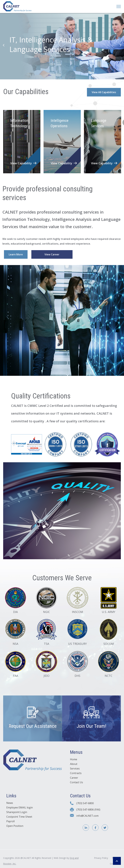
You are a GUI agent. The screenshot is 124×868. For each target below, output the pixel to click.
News (10, 804)
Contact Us (76, 784)
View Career (52, 254)
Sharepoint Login (17, 814)
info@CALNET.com (87, 817)
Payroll (10, 823)
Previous (3, 45)
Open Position (15, 827)
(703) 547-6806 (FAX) (88, 811)
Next (121, 45)
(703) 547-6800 (85, 805)
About (74, 766)
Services (75, 770)
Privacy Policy (101, 859)
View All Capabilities (104, 92)
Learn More (16, 254)
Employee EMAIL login (20, 809)
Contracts (76, 775)
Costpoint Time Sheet (19, 818)
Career (74, 779)
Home (74, 761)
